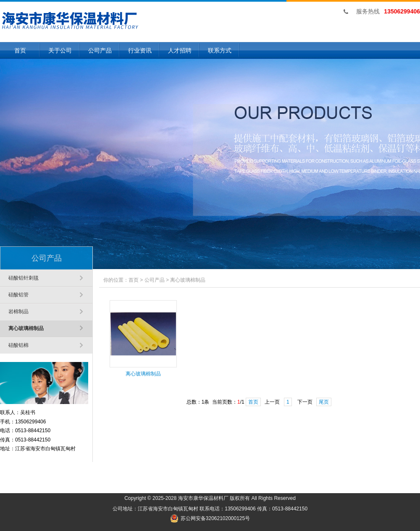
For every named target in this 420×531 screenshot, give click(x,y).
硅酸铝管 (18, 295)
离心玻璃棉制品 (26, 328)
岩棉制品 (18, 312)
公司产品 (100, 50)
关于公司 (60, 50)
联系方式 (220, 50)
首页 (20, 50)
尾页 (324, 402)
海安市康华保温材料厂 (203, 498)
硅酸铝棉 (18, 345)
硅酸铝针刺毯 (24, 278)
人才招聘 (180, 50)
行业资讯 (140, 50)
